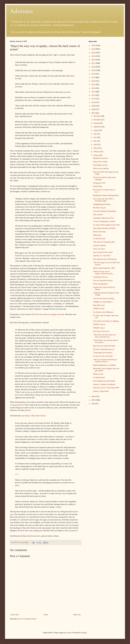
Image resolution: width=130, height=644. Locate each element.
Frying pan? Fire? (99, 183)
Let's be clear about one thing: (104, 298)
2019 (93, 70)
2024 (93, 53)
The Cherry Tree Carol (101, 331)
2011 (93, 99)
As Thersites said (99, 239)
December (97, 116)
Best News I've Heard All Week (104, 346)
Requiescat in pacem (100, 158)
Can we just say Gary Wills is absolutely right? (103, 200)
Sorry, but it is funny (100, 162)
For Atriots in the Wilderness (103, 312)
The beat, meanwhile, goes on (104, 349)
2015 (93, 85)
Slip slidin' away (99, 305)
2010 (93, 102)
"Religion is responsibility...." (103, 302)
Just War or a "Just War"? (102, 256)
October (97, 123)
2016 (93, 81)
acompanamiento (17, 405)
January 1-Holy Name (101, 391)
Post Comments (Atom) (28, 619)
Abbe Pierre (97, 235)
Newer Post (15, 615)
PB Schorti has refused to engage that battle (48, 314)
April (96, 145)
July (95, 134)
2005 (93, 400)
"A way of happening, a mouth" (104, 221)
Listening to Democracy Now (103, 218)
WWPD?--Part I (99, 328)
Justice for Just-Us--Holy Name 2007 (106, 388)
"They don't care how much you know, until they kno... (104, 336)
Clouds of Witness (100, 245)
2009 (93, 106)
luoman (69, 633)
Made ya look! (98, 374)
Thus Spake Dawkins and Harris (104, 228)
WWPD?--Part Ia (99, 324)
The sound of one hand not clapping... (106, 321)
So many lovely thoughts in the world (106, 225)
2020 (93, 67)
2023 (93, 56)
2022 (93, 60)
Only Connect (98, 215)
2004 (93, 404)
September (97, 127)
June (95, 137)
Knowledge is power (100, 165)
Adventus (21, 11)
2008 (93, 109)
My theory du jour (99, 208)
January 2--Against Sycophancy (104, 384)
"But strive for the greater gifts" (104, 242)
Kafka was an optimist (101, 168)
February (97, 152)
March (96, 148)
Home (46, 615)
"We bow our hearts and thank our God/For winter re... (105, 361)
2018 (93, 74)
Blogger (84, 633)
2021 (93, 63)
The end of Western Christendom (105, 211)
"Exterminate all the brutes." (103, 353)
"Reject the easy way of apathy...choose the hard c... (104, 273)
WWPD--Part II (99, 309)
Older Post (77, 615)
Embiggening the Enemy (102, 204)
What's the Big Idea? (100, 284)
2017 (93, 78)
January (96, 155)
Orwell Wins (98, 186)
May (95, 141)
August (96, 130)
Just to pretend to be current (103, 252)
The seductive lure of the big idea (105, 259)
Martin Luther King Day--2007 (104, 268)
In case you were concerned (103, 356)
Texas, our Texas (99, 249)
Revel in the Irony (99, 232)
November (97, 120)
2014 (93, 88)
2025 (93, 49)
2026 (93, 46)
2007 (93, 113)
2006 (93, 397)
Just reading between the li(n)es (104, 381)
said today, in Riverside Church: (34, 416)
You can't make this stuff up (103, 281)
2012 (93, 95)
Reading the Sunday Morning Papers (106, 195)
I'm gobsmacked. (99, 377)
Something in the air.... (101, 277)
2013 (93, 92)
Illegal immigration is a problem (104, 365)
